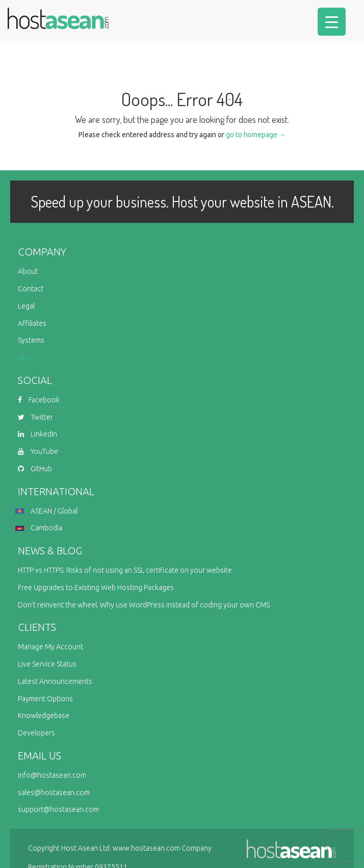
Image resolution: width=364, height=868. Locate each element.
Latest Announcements (55, 681)
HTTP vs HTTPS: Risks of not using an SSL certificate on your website (125, 570)
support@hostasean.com (58, 809)
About (28, 271)
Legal (26, 306)
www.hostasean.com (146, 848)
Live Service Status (47, 664)
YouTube (38, 451)
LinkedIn (37, 434)
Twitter (35, 417)
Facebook (39, 400)
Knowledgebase (44, 716)
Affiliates (32, 323)
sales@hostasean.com (54, 793)
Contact (31, 289)
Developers (36, 733)
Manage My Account (50, 647)
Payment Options (45, 699)
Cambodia (40, 528)
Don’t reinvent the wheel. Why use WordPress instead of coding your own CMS (144, 605)
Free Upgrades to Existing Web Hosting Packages (96, 588)
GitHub (35, 469)
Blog (25, 358)
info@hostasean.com (52, 775)
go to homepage (256, 135)
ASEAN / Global (48, 511)
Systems (31, 340)
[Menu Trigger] (332, 22)
